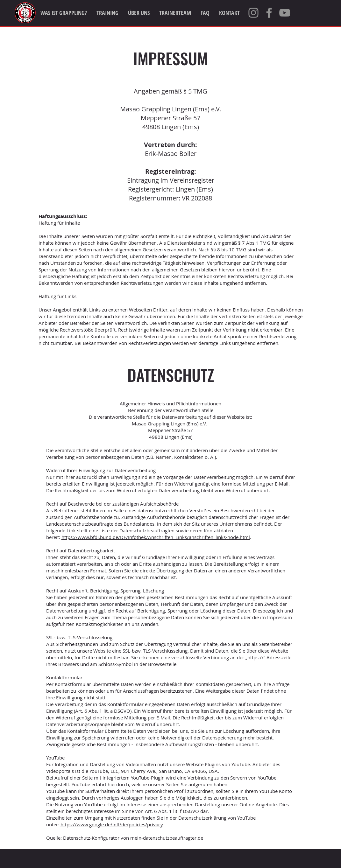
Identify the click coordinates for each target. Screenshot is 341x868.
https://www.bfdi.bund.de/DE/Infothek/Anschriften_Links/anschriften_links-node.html (156, 537)
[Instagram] (253, 13)
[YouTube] (285, 13)
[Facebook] (269, 13)
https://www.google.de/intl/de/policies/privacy (112, 824)
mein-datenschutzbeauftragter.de (167, 838)
